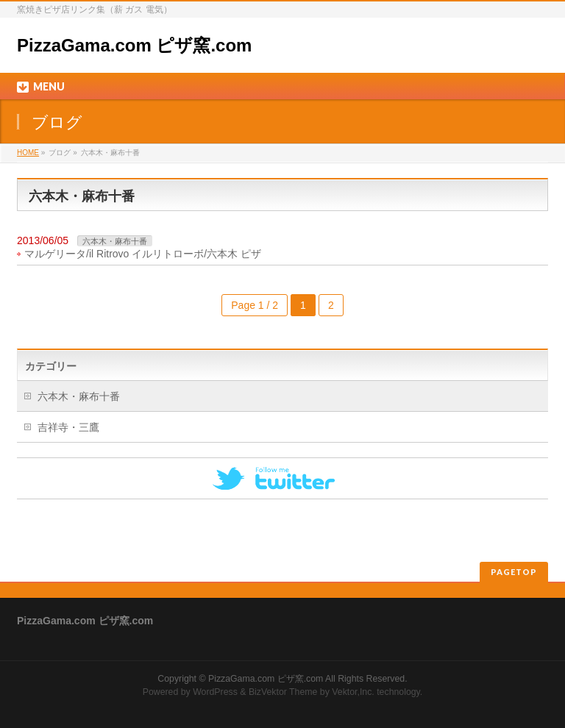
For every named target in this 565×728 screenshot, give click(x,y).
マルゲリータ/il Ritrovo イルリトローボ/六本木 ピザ (143, 254)
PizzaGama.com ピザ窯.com (134, 45)
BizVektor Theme (283, 692)
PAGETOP (514, 572)
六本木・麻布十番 (115, 241)
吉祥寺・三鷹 (68, 427)
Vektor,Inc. (353, 692)
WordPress (215, 692)
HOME (28, 153)
